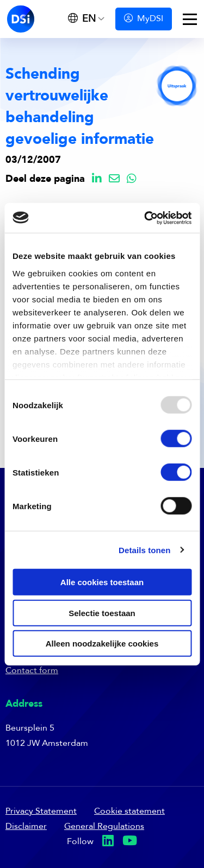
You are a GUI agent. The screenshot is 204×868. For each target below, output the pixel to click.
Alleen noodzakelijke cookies (102, 644)
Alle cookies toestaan (102, 582)
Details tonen (144, 550)
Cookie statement (129, 812)
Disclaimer (26, 827)
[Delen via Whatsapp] (132, 180)
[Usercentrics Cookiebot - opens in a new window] (145, 218)
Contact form (32, 671)
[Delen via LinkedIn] (97, 180)
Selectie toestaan (102, 613)
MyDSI (144, 19)
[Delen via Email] (114, 180)
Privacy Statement (41, 812)
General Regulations (104, 827)
